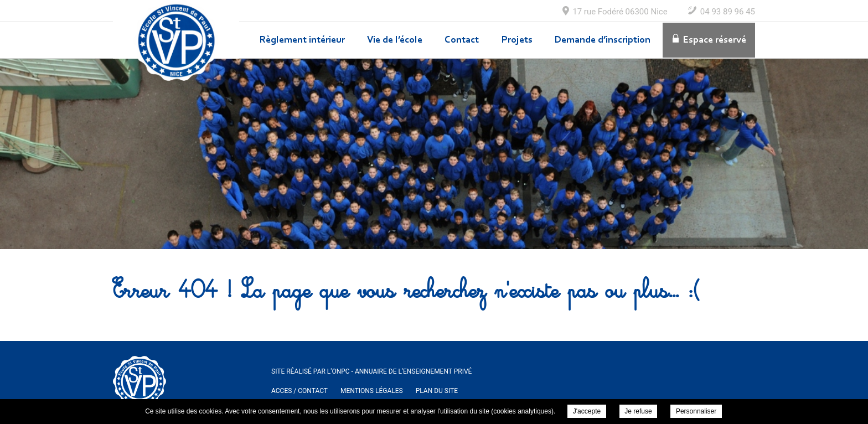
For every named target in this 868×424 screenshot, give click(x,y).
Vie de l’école (395, 40)
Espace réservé (715, 40)
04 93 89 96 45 (728, 12)
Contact (462, 40)
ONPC (340, 371)
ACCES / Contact (299, 391)
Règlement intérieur (302, 40)
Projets (517, 40)
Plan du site (437, 391)
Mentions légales (372, 391)
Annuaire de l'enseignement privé (414, 371)
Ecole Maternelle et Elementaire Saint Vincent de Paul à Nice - (176, 40)
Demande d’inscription (603, 40)
